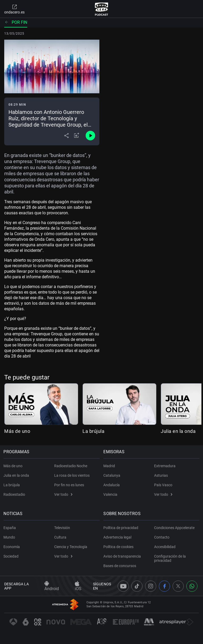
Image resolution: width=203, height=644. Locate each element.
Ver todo (63, 494)
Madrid (110, 466)
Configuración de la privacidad (170, 558)
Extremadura (165, 466)
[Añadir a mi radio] (77, 136)
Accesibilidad (165, 547)
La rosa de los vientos (72, 475)
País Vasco (163, 485)
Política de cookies (119, 547)
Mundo (10, 537)
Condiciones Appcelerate (174, 528)
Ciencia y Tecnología (71, 547)
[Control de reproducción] (90, 136)
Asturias (161, 475)
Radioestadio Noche (71, 466)
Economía (12, 547)
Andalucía (112, 485)
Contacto (162, 537)
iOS (78, 586)
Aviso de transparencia (123, 556)
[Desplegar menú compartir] (66, 136)
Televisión (62, 528)
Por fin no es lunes (69, 485)
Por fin (16, 22)
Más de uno (17, 431)
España (10, 528)
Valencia (111, 494)
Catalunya (113, 475)
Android (52, 586)
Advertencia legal (118, 537)
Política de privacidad (122, 528)
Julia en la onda (178, 431)
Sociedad (12, 556)
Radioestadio (15, 494)
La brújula (93, 431)
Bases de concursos (121, 566)
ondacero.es (14, 9)
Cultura (60, 537)
